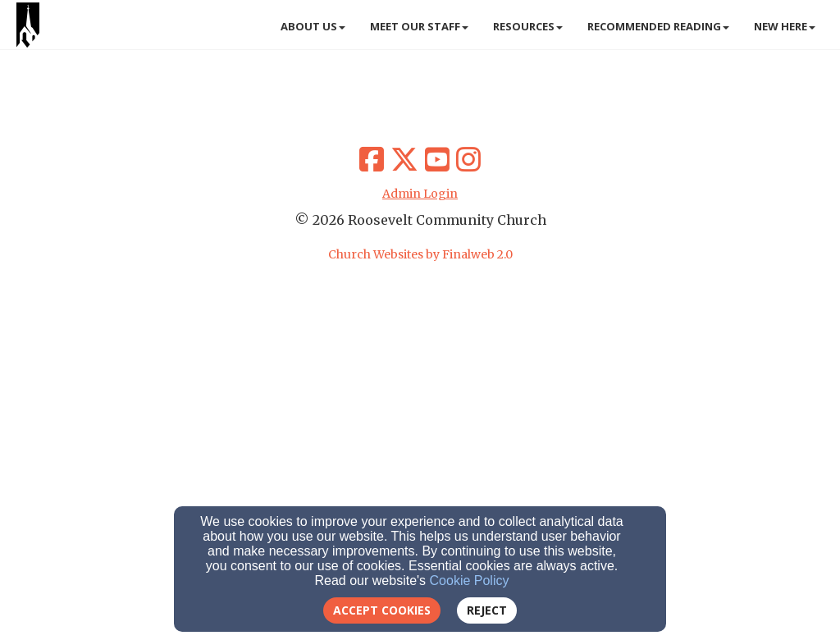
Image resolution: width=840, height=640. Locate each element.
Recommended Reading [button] (658, 26)
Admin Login (420, 194)
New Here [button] (785, 26)
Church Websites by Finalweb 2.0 (420, 254)
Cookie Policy (470, 581)
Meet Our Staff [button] (419, 26)
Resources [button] (528, 26)
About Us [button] (313, 26)
